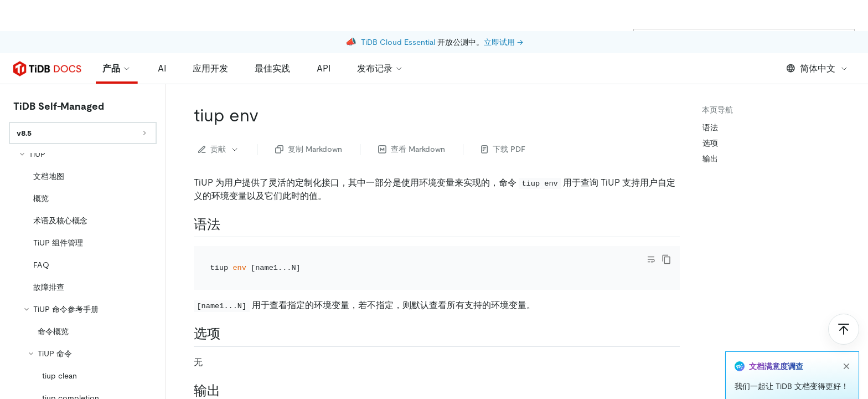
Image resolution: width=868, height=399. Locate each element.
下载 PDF (503, 149)
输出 (710, 158)
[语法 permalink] (229, 224)
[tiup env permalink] (267, 115)
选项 (710, 143)
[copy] (666, 259)
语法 (710, 127)
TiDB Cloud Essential (398, 11)
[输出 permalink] (229, 391)
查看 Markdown (412, 149)
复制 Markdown (309, 149)
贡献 (219, 149)
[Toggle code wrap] (651, 259)
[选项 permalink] (229, 334)
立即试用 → (503, 11)
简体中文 (817, 68)
